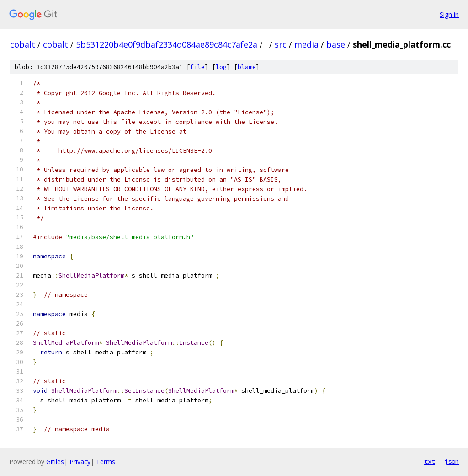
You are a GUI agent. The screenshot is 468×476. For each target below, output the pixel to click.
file (197, 67)
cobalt (23, 44)
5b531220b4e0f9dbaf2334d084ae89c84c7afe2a (167, 44)
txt (430, 461)
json (452, 461)
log (221, 67)
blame (247, 67)
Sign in (449, 14)
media (306, 44)
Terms (106, 462)
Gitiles (55, 462)
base (336, 44)
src (281, 44)
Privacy (80, 462)
